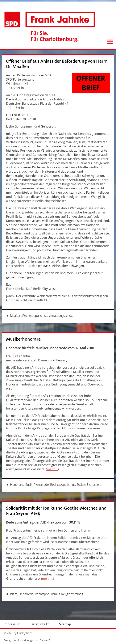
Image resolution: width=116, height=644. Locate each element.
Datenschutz (40, 624)
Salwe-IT (45, 640)
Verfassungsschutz (61, 316)
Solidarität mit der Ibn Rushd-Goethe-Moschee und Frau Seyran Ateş (56, 511)
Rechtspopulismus (35, 316)
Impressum (12, 624)
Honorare (17, 485)
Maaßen (16, 316)
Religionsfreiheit (72, 594)
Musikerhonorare (23, 339)
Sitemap (65, 624)
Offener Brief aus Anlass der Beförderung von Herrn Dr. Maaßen (57, 64)
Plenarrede (41, 485)
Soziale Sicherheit (89, 485)
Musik (28, 485)
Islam (14, 594)
